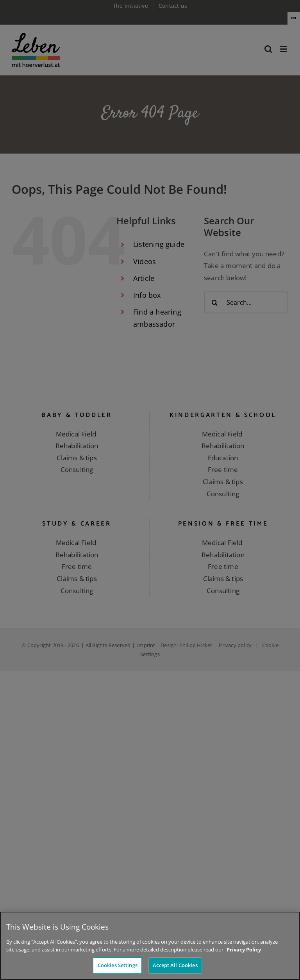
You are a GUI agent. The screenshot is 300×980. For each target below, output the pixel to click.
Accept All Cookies (175, 966)
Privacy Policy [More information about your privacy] (244, 950)
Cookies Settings (118, 966)
